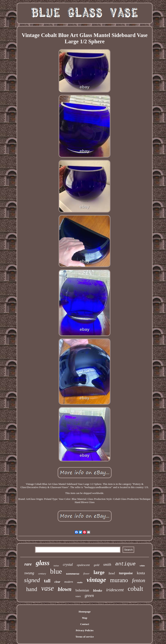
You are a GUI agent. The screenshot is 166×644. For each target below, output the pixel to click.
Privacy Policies (85, 630)
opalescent (83, 565)
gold (97, 565)
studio (80, 582)
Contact (85, 624)
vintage (96, 580)
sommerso (73, 574)
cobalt (135, 589)
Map (85, 618)
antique (125, 564)
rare (28, 564)
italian (56, 566)
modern (69, 582)
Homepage (85, 612)
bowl (112, 573)
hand (32, 589)
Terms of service (85, 637)
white (142, 566)
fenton (139, 580)
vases (78, 596)
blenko (98, 591)
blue (56, 571)
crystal (68, 565)
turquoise (126, 573)
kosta (141, 573)
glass (43, 563)
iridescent (115, 590)
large (99, 572)
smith (107, 565)
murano (119, 580)
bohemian (82, 590)
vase (48, 588)
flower (86, 574)
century (42, 574)
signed (32, 580)
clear (57, 582)
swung (29, 573)
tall (47, 581)
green (89, 595)
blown (65, 589)
